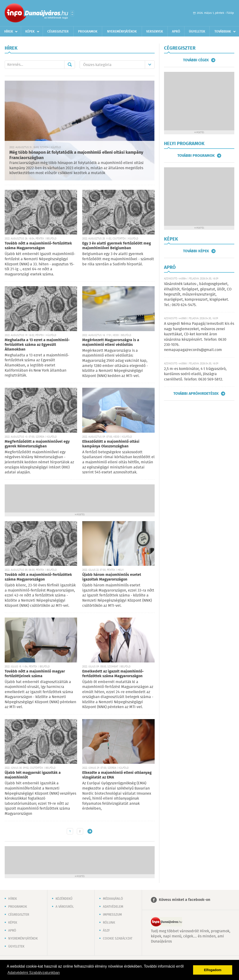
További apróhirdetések (196, 394)
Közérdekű (64, 899)
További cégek (196, 60)
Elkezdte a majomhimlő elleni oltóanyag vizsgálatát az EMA (117, 775)
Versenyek (155, 32)
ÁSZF (106, 931)
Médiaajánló (113, 899)
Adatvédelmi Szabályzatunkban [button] (34, 973)
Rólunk (109, 923)
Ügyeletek (197, 32)
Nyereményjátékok (122, 32)
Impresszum (112, 915)
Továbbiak (223, 32)
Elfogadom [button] (213, 970)
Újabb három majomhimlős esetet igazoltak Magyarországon (112, 577)
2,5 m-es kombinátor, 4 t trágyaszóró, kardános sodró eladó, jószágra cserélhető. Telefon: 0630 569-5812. (195, 374)
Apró (176, 32)
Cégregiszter (58, 32)
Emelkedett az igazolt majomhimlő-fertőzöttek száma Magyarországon (113, 674)
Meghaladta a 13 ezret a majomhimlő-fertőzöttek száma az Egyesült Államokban (37, 345)
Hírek (9, 32)
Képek (30, 32)
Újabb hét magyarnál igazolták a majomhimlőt (33, 775)
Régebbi (90, 831)
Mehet (70, 65)
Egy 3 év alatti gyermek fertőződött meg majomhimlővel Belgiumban (117, 246)
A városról (65, 907)
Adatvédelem (113, 907)
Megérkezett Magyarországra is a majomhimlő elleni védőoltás (111, 342)
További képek (196, 251)
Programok (88, 32)
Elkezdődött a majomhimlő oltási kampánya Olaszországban (111, 444)
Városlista (72, 13)
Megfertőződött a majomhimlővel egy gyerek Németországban (37, 444)
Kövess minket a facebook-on (185, 900)
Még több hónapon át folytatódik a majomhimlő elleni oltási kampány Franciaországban (76, 155)
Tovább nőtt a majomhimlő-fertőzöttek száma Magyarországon (38, 246)
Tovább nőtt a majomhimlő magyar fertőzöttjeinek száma (35, 674)
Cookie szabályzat (118, 939)
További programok (196, 156)
